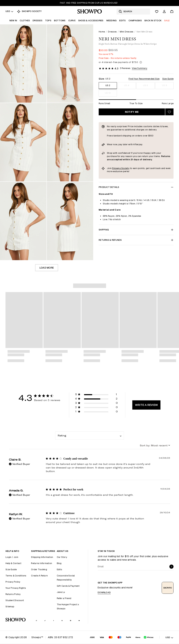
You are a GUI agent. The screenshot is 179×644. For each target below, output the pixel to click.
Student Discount (15, 600)
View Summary (140, 68)
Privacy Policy (13, 582)
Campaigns (135, 21)
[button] (96, 395)
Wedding (111, 21)
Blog (59, 563)
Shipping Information (42, 557)
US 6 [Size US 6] (146, 85)
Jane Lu (61, 592)
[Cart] (172, 11)
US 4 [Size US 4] (127, 85)
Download (104, 592)
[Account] (164, 11)
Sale (167, 21)
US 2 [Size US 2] (108, 85)
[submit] (171, 567)
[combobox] (90, 436)
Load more (47, 268)
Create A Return (39, 576)
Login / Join (12, 557)
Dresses (37, 21)
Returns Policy (13, 594)
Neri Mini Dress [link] (145, 32)
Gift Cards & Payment (68, 586)
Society (125, 168)
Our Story (62, 557)
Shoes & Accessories (91, 21)
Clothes (25, 21)
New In (13, 21)
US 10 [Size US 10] (108, 93)
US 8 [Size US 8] (164, 85)
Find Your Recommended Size (144, 79)
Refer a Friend (64, 598)
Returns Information (42, 563)
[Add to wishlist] (169, 112)
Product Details (136, 187)
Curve (72, 21)
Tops (48, 21)
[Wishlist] (157, 11)
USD (10, 11)
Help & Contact (13, 563)
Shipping (136, 230)
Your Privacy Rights (16, 588)
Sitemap (10, 607)
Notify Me (132, 112)
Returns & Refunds (136, 240)
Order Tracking (39, 569)
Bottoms (60, 21)
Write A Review (146, 405)
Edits (122, 21)
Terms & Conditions (16, 576)
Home (102, 32)
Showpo (117, 168)
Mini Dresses (127, 32)
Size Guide (168, 79)
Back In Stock (153, 21)
